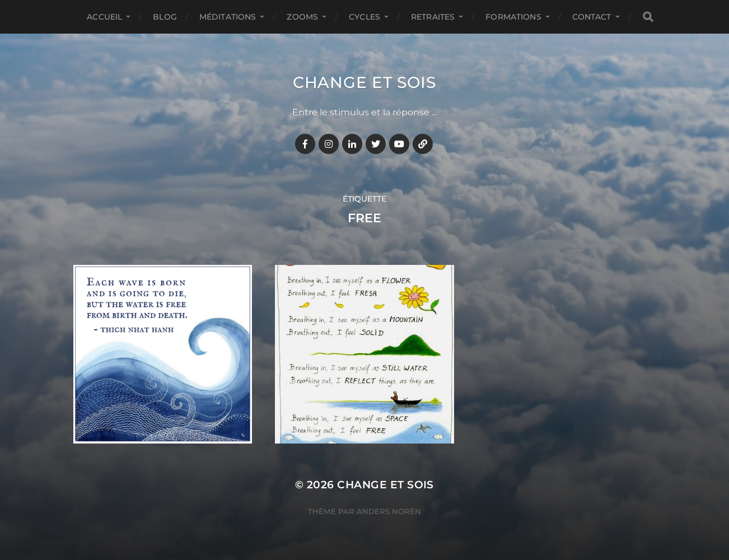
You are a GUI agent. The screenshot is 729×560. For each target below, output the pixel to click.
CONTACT (592, 17)
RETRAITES (433, 17)
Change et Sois (364, 82)
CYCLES (364, 17)
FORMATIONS (513, 17)
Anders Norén (389, 511)
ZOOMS (302, 17)
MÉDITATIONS (228, 17)
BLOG (165, 17)
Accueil (104, 17)
